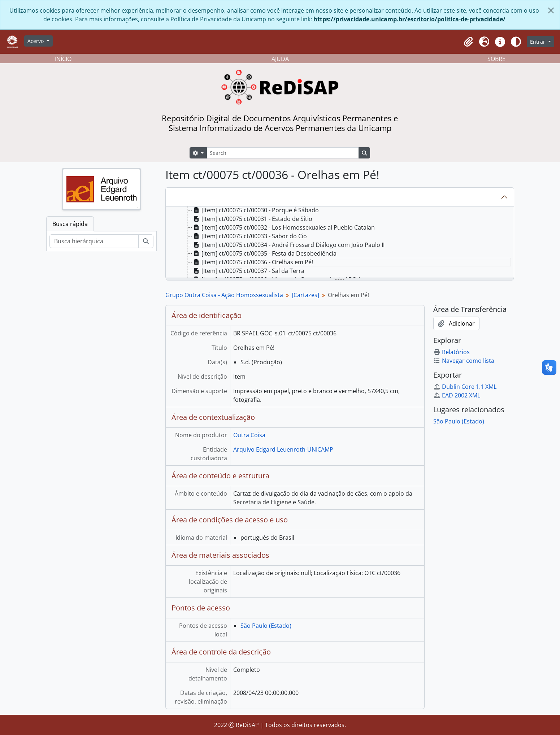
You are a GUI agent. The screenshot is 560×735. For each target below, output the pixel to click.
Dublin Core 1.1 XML (465, 387)
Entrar (538, 42)
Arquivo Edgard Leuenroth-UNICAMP (283, 449)
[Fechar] (551, 10)
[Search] (283, 153)
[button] (468, 42)
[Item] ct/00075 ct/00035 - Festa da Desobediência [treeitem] (264, 253)
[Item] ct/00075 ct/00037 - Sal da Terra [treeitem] (248, 271)
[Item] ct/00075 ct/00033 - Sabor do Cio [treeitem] (249, 236)
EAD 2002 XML (457, 395)
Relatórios (452, 352)
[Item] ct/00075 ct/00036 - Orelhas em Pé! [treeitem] (253, 262)
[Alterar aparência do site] (516, 42)
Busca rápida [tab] (70, 224)
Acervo (36, 41)
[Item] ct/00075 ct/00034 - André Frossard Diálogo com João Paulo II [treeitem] (288, 245)
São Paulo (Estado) (266, 626)
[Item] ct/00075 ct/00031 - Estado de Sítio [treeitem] (252, 219)
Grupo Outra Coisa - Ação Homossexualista (224, 295)
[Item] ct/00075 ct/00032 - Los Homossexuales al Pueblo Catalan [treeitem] (283, 227)
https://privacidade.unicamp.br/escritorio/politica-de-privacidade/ (409, 19)
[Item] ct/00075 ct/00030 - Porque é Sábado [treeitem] (255, 210)
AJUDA (280, 59)
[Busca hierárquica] (94, 241)
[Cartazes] (305, 295)
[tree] (340, 243)
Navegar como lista (464, 361)
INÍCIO (63, 59)
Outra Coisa (249, 435)
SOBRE (496, 59)
